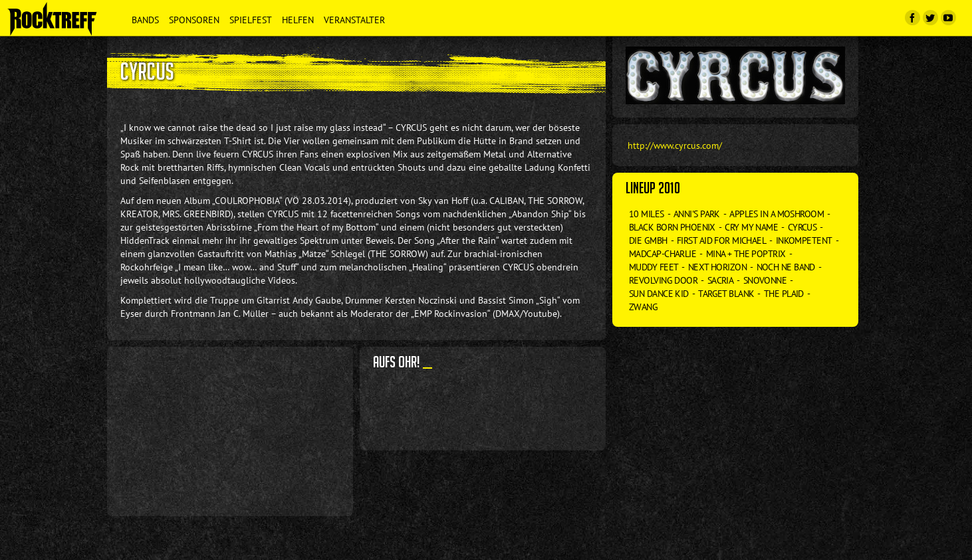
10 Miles (647, 214)
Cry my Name (751, 227)
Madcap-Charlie (663, 254)
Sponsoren (194, 20)
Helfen (298, 20)
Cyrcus (802, 227)
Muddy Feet (654, 267)
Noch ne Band (786, 267)
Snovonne (765, 280)
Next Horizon (717, 267)
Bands (145, 20)
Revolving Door (663, 280)
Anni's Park (697, 214)
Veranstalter (354, 20)
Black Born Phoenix (672, 227)
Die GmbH (648, 240)
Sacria (721, 280)
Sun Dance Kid (659, 294)
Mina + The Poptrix (746, 254)
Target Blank (726, 294)
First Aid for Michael (721, 240)
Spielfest (251, 20)
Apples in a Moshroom (777, 214)
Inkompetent (804, 240)
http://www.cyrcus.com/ (675, 145)
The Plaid (784, 294)
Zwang (643, 307)
